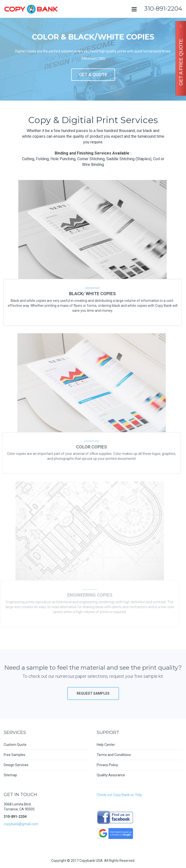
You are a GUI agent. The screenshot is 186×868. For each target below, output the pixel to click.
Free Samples (14, 755)
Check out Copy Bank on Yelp (119, 795)
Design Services (16, 765)
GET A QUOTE (93, 75)
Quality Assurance (111, 775)
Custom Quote (15, 745)
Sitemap (10, 775)
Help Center (106, 745)
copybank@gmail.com (21, 824)
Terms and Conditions (114, 755)
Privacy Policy (107, 765)
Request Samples (93, 698)
